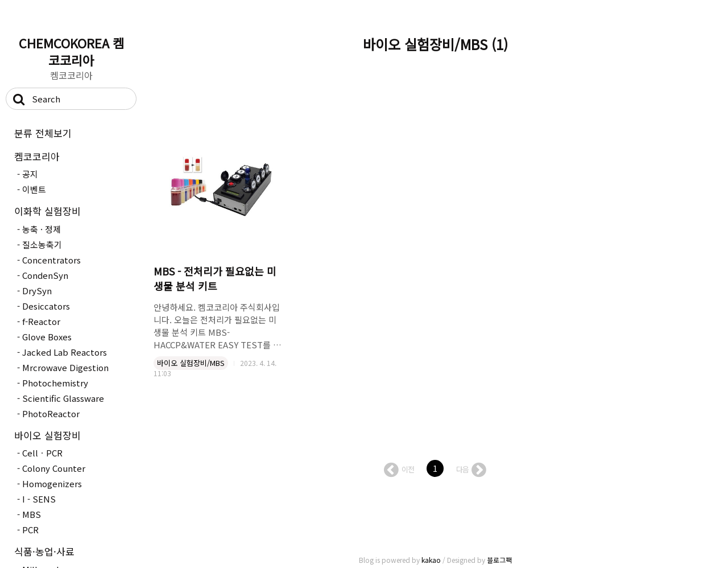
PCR (30, 530)
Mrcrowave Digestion (65, 367)
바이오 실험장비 (47, 435)
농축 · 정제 (42, 229)
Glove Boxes (47, 337)
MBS (32, 514)
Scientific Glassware (63, 398)
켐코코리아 (37, 156)
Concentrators (51, 260)
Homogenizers (52, 483)
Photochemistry (55, 383)
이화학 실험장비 (47, 211)
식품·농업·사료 (44, 551)
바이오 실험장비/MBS (191, 363)
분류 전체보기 (43, 133)
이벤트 (34, 189)
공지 (30, 174)
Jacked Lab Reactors (65, 352)
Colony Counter (54, 468)
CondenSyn (45, 275)
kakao (431, 560)
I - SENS (39, 499)
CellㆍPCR (42, 453)
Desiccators (46, 306)
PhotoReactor (51, 413)
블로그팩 (499, 560)
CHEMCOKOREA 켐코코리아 (71, 51)
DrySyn (37, 291)
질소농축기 (42, 244)
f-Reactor (41, 321)
